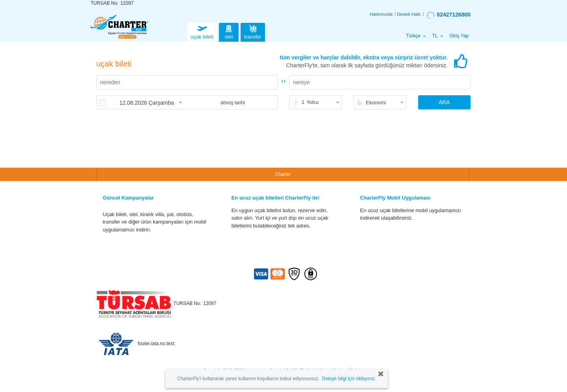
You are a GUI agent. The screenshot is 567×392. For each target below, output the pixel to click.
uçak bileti (202, 31)
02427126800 (449, 15)
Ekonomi (376, 103)
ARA (444, 102)
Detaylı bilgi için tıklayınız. (349, 379)
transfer (253, 31)
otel (229, 31)
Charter (283, 174)
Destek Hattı (409, 14)
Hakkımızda (381, 14)
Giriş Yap (459, 36)
